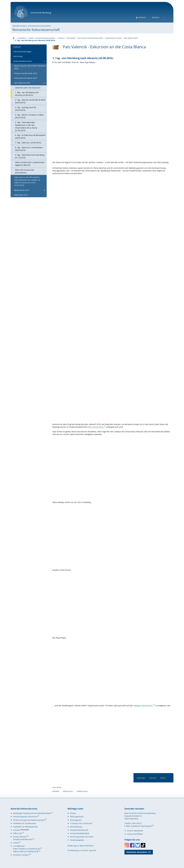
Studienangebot (77, 840)
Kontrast (142, 17)
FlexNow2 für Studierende (24, 823)
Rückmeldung (76, 827)
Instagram (127, 845)
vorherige (141, 778)
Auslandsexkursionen (113, 38)
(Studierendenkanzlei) (23, 839)
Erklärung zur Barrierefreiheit (81, 846)
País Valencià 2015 (131, 38)
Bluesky (138, 845)
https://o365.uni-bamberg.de (26, 851)
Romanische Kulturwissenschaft (36, 30)
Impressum (68, 791)
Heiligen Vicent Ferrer (143, 706)
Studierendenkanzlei (79, 830)
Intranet (17, 830)
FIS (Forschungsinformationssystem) (29, 820)
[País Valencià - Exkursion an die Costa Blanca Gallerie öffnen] (56, 47)
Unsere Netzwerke (135, 831)
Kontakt (56, 791)
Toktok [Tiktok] (143, 845)
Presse (73, 813)
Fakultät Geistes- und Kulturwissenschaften (32, 26)
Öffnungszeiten (77, 817)
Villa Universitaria (96, 427)
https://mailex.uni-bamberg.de (26, 849)
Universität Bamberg (34, 14)
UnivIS (16, 843)
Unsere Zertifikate (135, 834)
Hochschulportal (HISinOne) (25, 817)
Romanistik (71, 38)
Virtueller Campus (21, 855)
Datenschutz (82, 791)
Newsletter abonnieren (137, 852)
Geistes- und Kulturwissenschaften (42, 38)
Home (163, 778)
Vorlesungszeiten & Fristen (82, 837)
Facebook (132, 845)
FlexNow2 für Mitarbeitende (25, 827)
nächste (153, 778)
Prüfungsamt (76, 820)
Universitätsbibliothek (80, 833)
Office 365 (17, 833)
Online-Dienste (20, 837)
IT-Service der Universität (81, 823)
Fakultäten (22, 38)
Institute (61, 38)
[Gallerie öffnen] (113, 113)
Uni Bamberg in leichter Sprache (82, 850)
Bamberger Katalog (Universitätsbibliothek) (32, 813)
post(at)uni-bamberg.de (141, 826)
